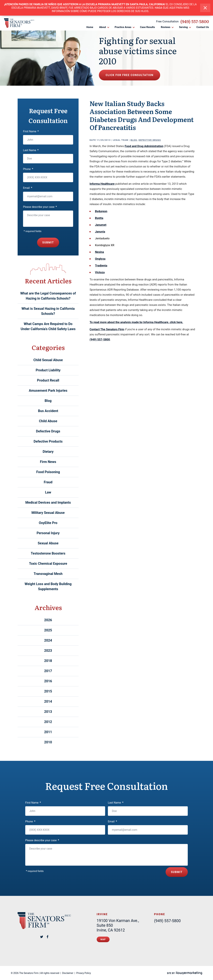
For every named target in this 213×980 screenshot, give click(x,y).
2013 (48, 712)
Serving (183, 27)
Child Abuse (48, 421)
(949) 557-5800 (195, 21)
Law (48, 492)
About (102, 27)
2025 (48, 630)
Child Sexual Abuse (48, 360)
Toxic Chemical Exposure (48, 564)
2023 (48, 651)
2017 (48, 671)
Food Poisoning (48, 472)
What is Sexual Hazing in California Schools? (48, 311)
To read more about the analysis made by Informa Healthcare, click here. (136, 322)
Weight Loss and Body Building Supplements (48, 586)
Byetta (99, 218)
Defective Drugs (150, 140)
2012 (48, 722)
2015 (48, 691)
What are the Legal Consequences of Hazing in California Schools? (48, 296)
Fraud (48, 482)
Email (28, 188)
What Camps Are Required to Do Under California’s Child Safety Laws (48, 326)
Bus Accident (48, 411)
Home (90, 27)
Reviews (166, 27)
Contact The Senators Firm (107, 329)
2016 (48, 681)
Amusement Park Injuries (48, 391)
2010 (48, 742)
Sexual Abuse (48, 543)
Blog (134, 140)
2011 (48, 732)
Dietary (48, 452)
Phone (28, 169)
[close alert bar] (205, 8)
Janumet (101, 225)
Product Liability (48, 370)
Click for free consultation (130, 75)
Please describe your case (40, 207)
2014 (48, 701)
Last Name (31, 150)
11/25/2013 (104, 140)
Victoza (100, 272)
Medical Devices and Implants (48, 502)
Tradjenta (101, 265)
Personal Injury (48, 533)
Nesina (99, 252)
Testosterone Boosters (48, 553)
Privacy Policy (83, 973)
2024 (48, 640)
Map (103, 939)
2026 (48, 620)
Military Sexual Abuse (48, 513)
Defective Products (48, 441)
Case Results (147, 27)
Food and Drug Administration (144, 146)
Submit (48, 242)
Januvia (100, 232)
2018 (48, 661)
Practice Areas (123, 27)
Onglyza (100, 259)
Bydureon (101, 211)
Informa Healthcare (102, 184)
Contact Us (203, 27)
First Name (31, 131)
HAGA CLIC (162, 8)
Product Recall (48, 380)
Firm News (48, 462)
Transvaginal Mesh (48, 574)
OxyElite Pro (48, 523)
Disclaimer (68, 973)
